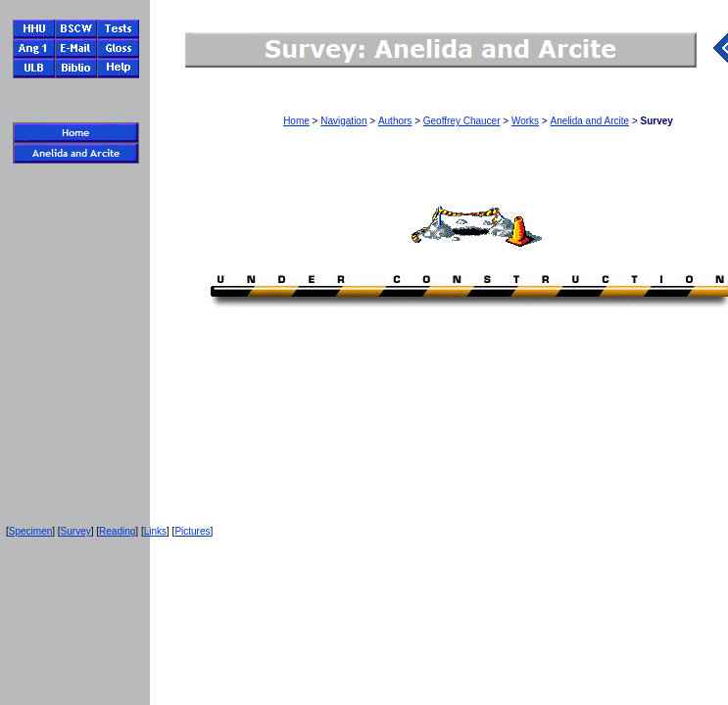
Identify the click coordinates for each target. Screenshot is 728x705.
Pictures (192, 531)
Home (296, 121)
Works (525, 121)
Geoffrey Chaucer (462, 121)
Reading (117, 531)
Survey (76, 531)
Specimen (30, 531)
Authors (395, 121)
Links (155, 531)
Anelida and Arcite (589, 121)
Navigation (343, 121)
